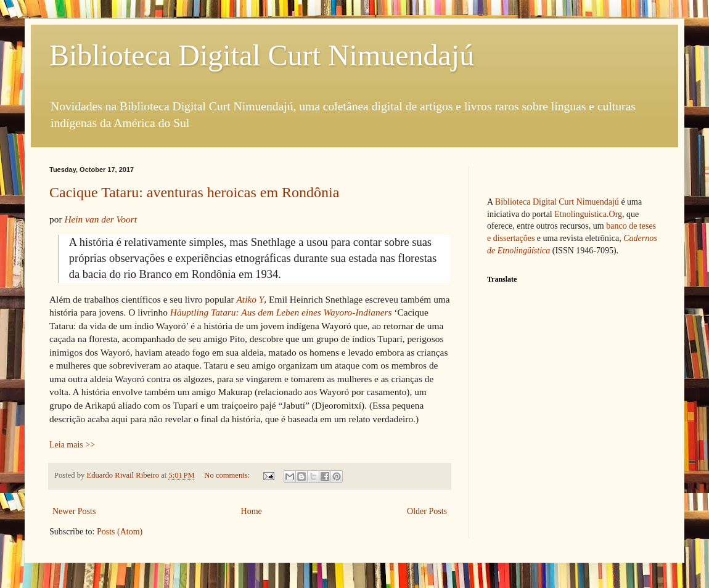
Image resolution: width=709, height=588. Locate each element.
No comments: (228, 475)
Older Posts (427, 511)
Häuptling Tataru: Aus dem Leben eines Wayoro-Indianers (281, 312)
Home (252, 511)
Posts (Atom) (120, 532)
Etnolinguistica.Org (588, 214)
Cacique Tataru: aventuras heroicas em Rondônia (194, 192)
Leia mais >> (72, 445)
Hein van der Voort (100, 219)
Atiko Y (250, 299)
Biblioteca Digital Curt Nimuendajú (262, 55)
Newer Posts (74, 511)
